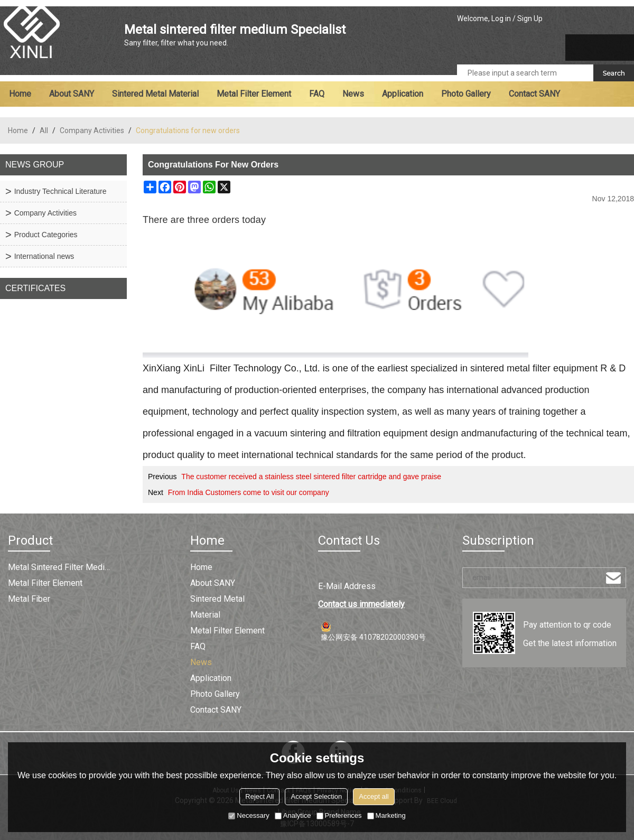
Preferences (339, 815)
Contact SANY (534, 94)
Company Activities (92, 130)
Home (20, 94)
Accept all (374, 796)
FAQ (317, 94)
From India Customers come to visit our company (249, 492)
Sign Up (530, 18)
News (353, 94)
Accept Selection (316, 796)
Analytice (293, 815)
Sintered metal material (155, 94)
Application (403, 94)
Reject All (259, 796)
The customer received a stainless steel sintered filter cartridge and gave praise (311, 477)
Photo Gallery (466, 94)
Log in (501, 18)
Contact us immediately (361, 604)
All (44, 130)
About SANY (72, 94)
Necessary (249, 815)
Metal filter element (254, 94)
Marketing (386, 815)
